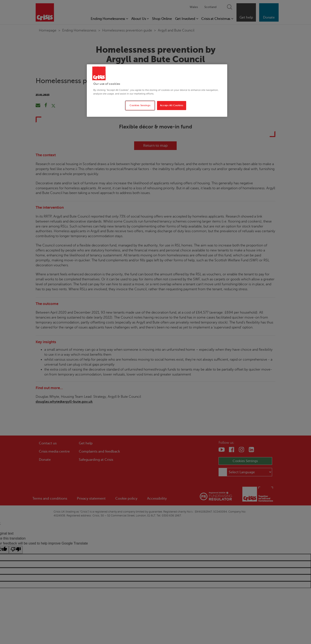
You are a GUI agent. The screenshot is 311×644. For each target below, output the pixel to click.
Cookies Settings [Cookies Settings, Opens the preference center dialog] (140, 105)
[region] (157, 91)
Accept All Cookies (172, 105)
